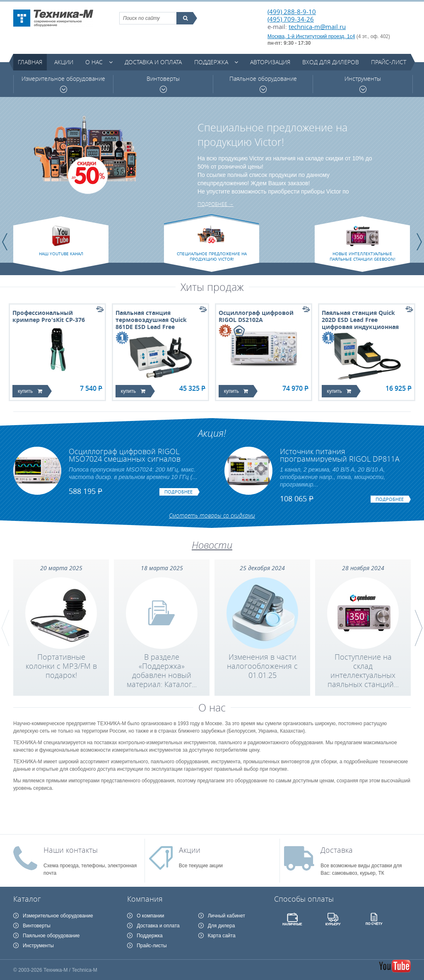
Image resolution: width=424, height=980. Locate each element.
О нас (94, 62)
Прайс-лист (389, 62)
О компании (150, 916)
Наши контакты (71, 850)
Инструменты (363, 84)
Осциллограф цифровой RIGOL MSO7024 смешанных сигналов (125, 455)
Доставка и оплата (153, 62)
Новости (212, 545)
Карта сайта (222, 936)
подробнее (178, 492)
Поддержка (211, 62)
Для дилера (222, 926)
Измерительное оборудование (63, 84)
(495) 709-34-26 (291, 19)
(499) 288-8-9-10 (292, 12)
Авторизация (270, 62)
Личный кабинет (226, 916)
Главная (30, 62)
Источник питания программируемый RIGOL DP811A (340, 455)
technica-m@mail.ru (317, 27)
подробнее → (216, 204)
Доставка (337, 850)
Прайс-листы (152, 946)
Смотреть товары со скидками (212, 515)
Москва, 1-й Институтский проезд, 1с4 (311, 36)
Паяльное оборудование (263, 84)
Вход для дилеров (331, 62)
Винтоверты (163, 84)
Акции (64, 62)
